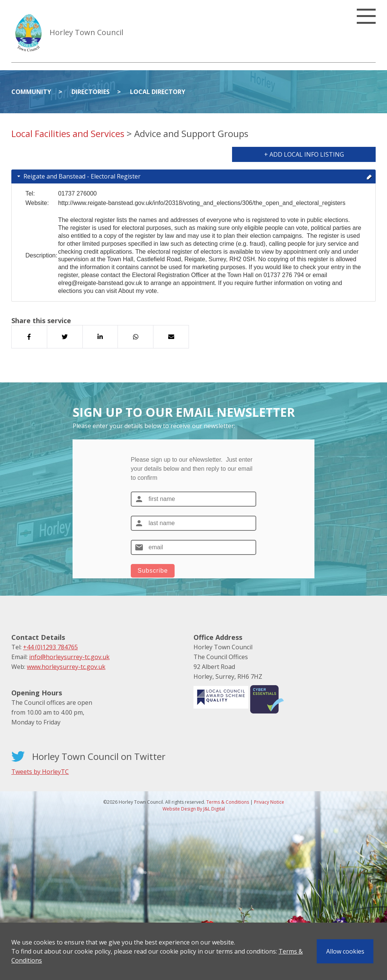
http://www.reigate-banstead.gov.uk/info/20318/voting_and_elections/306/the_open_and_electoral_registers (202, 203)
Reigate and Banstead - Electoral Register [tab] (194, 176)
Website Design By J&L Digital (194, 809)
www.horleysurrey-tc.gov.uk (66, 667)
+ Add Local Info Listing (304, 154)
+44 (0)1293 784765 (50, 647)
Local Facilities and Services (68, 133)
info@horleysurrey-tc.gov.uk (69, 657)
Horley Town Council (86, 32)
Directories (91, 92)
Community (31, 92)
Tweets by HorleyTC (40, 772)
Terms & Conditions (228, 802)
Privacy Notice (269, 802)
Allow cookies (345, 951)
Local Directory (158, 92)
